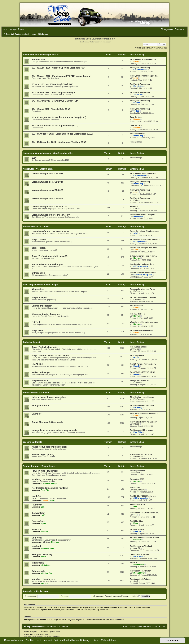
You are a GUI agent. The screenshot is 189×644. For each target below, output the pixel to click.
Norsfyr (137, 258)
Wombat (46, 484)
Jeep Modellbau (40, 381)
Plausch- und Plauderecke (45, 471)
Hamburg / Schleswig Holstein (47, 479)
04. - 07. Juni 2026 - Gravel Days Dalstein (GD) (55, 101)
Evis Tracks (138, 399)
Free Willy (138, 432)
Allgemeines (38, 289)
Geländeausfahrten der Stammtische (50, 231)
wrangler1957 (139, 242)
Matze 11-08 (139, 556)
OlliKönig (46, 542)
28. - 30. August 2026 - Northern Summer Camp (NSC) (59, 117)
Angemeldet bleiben (131, 596)
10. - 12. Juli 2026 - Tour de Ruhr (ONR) (52, 109)
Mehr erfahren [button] (108, 640)
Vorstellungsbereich (42, 306)
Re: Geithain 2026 (138, 529)
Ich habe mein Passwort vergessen (107, 596)
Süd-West (37, 538)
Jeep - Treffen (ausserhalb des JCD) (50, 256)
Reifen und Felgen (41, 372)
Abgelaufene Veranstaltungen (38, 169)
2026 (34, 158)
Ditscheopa (138, 217)
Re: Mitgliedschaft (138, 471)
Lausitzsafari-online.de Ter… (142, 264)
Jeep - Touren (39, 240)
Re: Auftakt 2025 (137, 479)
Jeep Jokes (38, 331)
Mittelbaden (38, 563)
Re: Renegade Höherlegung (142, 430)
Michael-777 (138, 456)
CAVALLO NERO (140, 70)
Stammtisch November (140, 554)
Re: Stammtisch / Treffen (141, 571)
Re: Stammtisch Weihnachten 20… (145, 513)
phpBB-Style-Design (53, 637)
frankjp (136, 349)
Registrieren (42, 591)
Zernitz (52, 500)
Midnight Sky (46, 573)
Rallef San (138, 531)
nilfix (136, 78)
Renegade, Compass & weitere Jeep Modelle (54, 430)
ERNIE (136, 61)
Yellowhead (138, 94)
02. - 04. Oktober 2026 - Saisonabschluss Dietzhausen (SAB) (62, 134)
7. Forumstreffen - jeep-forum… (143, 256)
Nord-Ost (36, 496)
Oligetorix (55, 542)
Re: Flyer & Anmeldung (140, 68)
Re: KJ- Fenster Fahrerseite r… (143, 364)
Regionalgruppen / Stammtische (39, 466)
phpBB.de (46, 634)
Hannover (37, 505)
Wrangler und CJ (40, 406)
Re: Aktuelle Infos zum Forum (143, 289)
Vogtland (36, 546)
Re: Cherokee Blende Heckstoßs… (145, 414)
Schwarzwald (38, 571)
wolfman (137, 540)
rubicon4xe (138, 383)
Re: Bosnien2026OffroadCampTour (145, 239)
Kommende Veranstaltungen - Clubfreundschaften (48, 153)
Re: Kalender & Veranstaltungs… (144, 59)
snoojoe (137, 103)
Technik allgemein (32, 342)
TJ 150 (136, 111)
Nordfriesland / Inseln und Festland (50, 488)
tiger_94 (137, 548)
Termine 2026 (39, 60)
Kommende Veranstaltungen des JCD (42, 55)
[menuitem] (20, 29)
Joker (136, 192)
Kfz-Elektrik (38, 364)
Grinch (136, 358)
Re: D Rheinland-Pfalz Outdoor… (144, 273)
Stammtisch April (137, 505)
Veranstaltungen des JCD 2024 (47, 182)
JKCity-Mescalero (141, 266)
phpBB (34, 632)
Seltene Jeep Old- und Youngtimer (49, 397)
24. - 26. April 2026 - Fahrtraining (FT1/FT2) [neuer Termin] (61, 76)
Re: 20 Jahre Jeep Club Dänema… (145, 231)
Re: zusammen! (137, 306)
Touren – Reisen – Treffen (36, 227)
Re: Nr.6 (133, 563)
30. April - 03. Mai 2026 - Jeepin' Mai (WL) (52, 84)
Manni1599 (138, 86)
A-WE (136, 233)
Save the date (136, 117)
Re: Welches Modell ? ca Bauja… (144, 297)
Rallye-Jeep (138, 136)
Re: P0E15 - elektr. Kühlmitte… (143, 405)
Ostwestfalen (38, 513)
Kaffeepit (137, 291)
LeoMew (137, 473)
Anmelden (28, 591)
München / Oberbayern (43, 579)
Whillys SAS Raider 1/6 (140, 381)
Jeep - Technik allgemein (44, 347)
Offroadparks (38, 273)
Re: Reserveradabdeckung (141, 330)
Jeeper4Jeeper (39, 298)
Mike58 (136, 424)
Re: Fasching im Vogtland (141, 546)
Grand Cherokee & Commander (48, 422)
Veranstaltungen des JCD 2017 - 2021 (51, 207)
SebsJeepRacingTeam (143, 275)
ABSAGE (134, 206)
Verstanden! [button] (172, 640)
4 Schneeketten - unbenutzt (142, 454)
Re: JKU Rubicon (137, 314)
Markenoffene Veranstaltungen (47, 264)
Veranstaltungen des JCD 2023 (47, 190)
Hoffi (43, 515)
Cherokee (37, 414)
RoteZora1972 (139, 490)
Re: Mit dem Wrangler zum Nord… (144, 248)
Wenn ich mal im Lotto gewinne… (144, 322)
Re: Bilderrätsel (137, 521)
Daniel (136, 366)
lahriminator (46, 565)
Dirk (43, 507)
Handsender (135, 488)
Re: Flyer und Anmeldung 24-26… (144, 76)
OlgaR (136, 581)
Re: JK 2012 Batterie (139, 347)
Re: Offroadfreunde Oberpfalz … (144, 215)
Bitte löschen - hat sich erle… (143, 397)
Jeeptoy (44, 532)
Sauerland (37, 529)
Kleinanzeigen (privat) (43, 454)
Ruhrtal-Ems (38, 521)
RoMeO (137, 119)
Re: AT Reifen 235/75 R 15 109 (143, 372)
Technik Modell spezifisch (36, 393)
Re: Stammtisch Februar (140, 579)
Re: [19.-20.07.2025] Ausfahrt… (143, 496)
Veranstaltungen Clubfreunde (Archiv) (51, 215)
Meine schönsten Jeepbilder (46, 314)
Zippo (43, 523)
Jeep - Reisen (39, 248)
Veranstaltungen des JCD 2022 (47, 198)
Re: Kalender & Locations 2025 (143, 173)
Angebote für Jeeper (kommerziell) (49, 447)
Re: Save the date (138, 134)
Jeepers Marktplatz (32, 442)
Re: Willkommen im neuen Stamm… (145, 538)
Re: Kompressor (137, 355)
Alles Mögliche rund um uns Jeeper (41, 285)
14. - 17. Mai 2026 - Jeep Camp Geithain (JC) (54, 93)
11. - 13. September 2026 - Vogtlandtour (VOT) (55, 126)
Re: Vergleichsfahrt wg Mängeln (144, 422)
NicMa (44, 557)
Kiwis (136, 200)
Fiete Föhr (45, 490)
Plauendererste (47, 549)
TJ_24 (136, 515)
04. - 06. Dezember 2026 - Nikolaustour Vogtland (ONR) (60, 142)
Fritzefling (138, 407)
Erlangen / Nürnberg (42, 555)
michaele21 (138, 299)
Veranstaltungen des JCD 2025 (47, 174)
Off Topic (36, 322)
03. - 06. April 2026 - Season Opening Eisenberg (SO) (58, 68)
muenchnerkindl (117, 620)
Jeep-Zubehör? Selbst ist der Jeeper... (51, 356)
